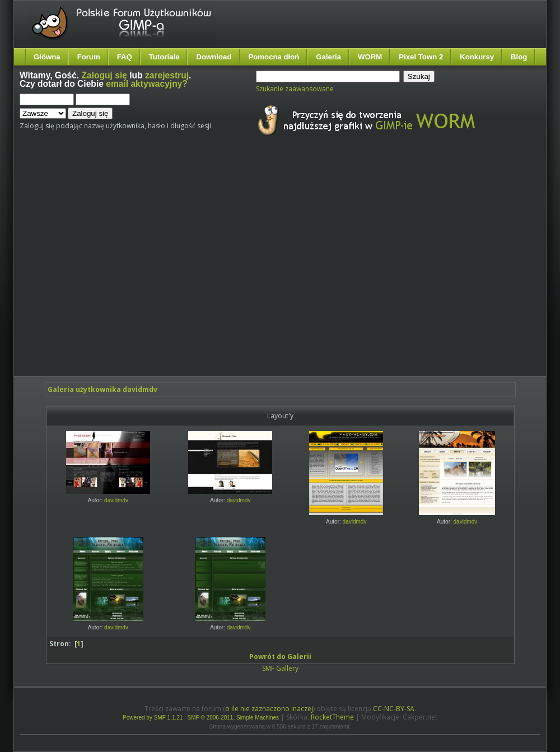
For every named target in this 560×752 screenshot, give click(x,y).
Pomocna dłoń (274, 57)
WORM (370, 57)
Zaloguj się (104, 75)
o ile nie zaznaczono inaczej (269, 709)
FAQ (125, 57)
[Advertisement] (105, 266)
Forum (89, 57)
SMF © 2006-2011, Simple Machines (234, 718)
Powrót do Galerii (280, 657)
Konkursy (477, 57)
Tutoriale (164, 57)
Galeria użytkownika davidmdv (102, 389)
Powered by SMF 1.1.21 (153, 718)
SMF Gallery (280, 668)
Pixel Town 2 (421, 57)
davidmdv (116, 500)
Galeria (328, 57)
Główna (47, 57)
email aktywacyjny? (147, 84)
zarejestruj (167, 75)
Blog (519, 57)
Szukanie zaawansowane (295, 89)
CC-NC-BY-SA (394, 709)
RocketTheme (332, 717)
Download (214, 57)
